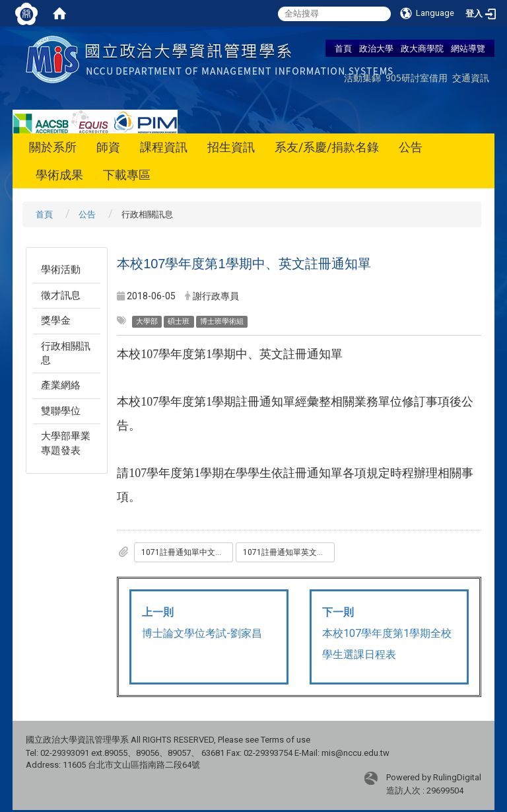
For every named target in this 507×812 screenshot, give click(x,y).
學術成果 (59, 175)
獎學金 (56, 320)
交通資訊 (471, 78)
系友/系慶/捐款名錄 (327, 147)
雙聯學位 (61, 411)
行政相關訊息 (66, 353)
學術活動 (61, 270)
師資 (108, 147)
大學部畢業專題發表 (66, 443)
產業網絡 (61, 385)
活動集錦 (362, 78)
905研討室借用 (417, 78)
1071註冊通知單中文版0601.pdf (187, 552)
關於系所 (53, 147)
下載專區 (127, 175)
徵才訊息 (61, 295)
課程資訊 (164, 147)
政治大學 (376, 48)
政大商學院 (422, 48)
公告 (411, 147)
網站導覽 (468, 48)
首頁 (343, 48)
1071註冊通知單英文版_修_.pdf (289, 552)
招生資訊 (231, 147)
